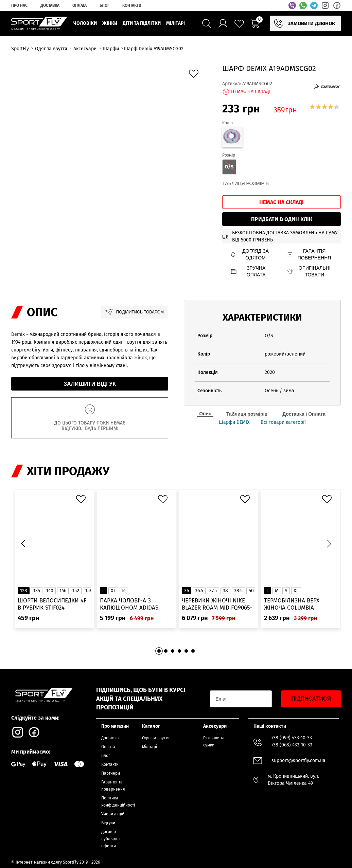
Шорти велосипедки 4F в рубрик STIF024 (52, 604)
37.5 (213, 591)
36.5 (199, 591)
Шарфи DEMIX (234, 422)
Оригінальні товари (309, 271)
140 (50, 591)
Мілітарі (149, 747)
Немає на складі (281, 202)
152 (76, 591)
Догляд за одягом (250, 254)
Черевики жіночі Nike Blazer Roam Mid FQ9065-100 (217, 604)
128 (24, 591)
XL (113, 591)
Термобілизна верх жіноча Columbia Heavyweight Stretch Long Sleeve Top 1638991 (298, 604)
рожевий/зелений (285, 354)
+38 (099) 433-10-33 (292, 738)
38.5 (238, 591)
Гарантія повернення (309, 254)
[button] (329, 544)
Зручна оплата (248, 271)
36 (187, 591)
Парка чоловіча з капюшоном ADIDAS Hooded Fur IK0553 (129, 604)
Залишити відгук (90, 384)
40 (251, 591)
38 (225, 591)
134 (37, 591)
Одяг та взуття (156, 738)
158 (89, 591)
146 (63, 591)
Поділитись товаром (134, 312)
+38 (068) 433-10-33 (292, 745)
